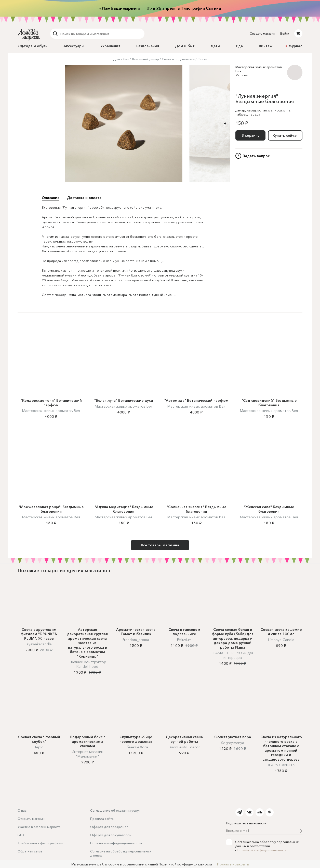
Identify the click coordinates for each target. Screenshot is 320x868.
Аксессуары (74, 46)
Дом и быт (185, 46)
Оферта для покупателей (111, 835)
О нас (22, 810)
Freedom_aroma (136, 640)
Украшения (110, 46)
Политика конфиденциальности (116, 843)
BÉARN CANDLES (281, 765)
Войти (285, 34)
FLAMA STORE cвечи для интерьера (233, 655)
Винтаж (266, 46)
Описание (51, 198)
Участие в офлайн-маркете (39, 827)
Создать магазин (262, 34)
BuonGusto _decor (184, 747)
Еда (239, 46)
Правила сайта (102, 819)
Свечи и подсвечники (178, 59)
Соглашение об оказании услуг (115, 810)
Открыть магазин (31, 819)
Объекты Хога (136, 747)
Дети (215, 46)
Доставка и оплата (84, 198)
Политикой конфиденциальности (262, 850)
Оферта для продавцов (109, 827)
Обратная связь (30, 851)
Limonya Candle (281, 640)
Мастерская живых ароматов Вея (51, 411)
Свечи (202, 59)
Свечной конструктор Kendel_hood (87, 664)
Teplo (39, 747)
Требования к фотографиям (40, 843)
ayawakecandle (39, 644)
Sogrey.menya (233, 743)
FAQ (21, 835)
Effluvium (184, 640)
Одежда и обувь (32, 46)
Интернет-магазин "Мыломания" (87, 754)
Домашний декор (145, 59)
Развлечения (148, 46)
